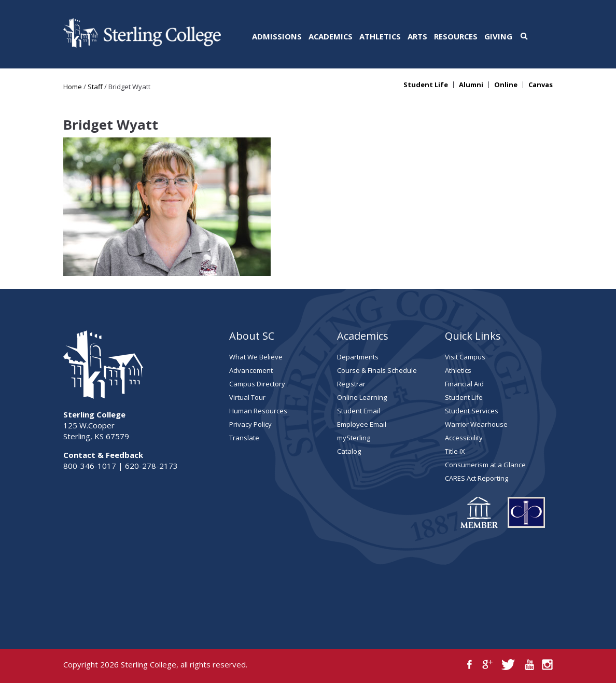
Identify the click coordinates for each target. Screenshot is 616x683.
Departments (358, 357)
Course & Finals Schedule (377, 370)
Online (506, 85)
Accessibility (464, 438)
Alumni (471, 85)
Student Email (359, 411)
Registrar (351, 384)
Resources (456, 36)
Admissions (277, 36)
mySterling (354, 438)
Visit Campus (465, 357)
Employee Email (362, 424)
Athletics (380, 36)
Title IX (455, 451)
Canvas (541, 85)
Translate (244, 438)
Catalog (349, 451)
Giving (498, 36)
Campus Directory (257, 384)
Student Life (426, 85)
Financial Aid (464, 384)
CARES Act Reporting (477, 478)
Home (73, 87)
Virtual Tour (247, 397)
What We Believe (256, 357)
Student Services (472, 411)
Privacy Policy (250, 424)
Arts (417, 36)
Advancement (251, 370)
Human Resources (258, 411)
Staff (95, 87)
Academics (331, 36)
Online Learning (362, 397)
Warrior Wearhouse (476, 424)
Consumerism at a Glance (485, 465)
